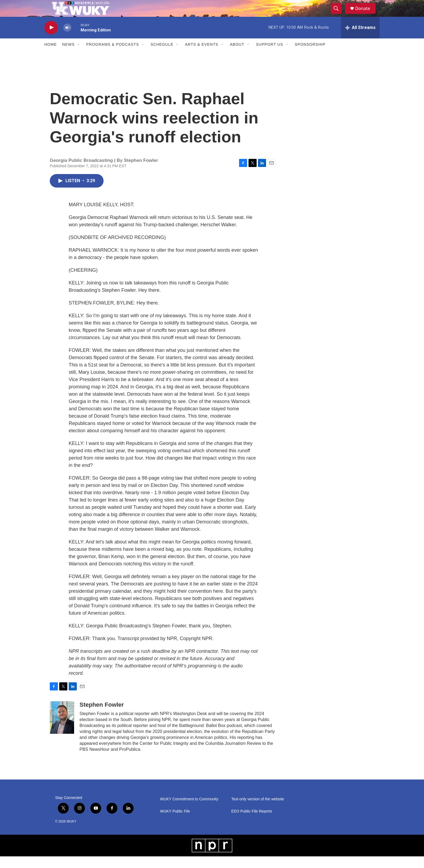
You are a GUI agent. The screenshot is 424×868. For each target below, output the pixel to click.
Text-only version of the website (258, 811)
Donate (366, 14)
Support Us (270, 56)
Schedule (162, 56)
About (237, 56)
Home (51, 56)
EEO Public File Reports (252, 823)
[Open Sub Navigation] (79, 56)
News (68, 56)
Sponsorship (310, 56)
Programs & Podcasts (113, 56)
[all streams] (360, 39)
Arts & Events (202, 56)
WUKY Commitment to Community (189, 811)
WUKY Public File (175, 823)
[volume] (67, 39)
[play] (51, 39)
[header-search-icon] (339, 14)
